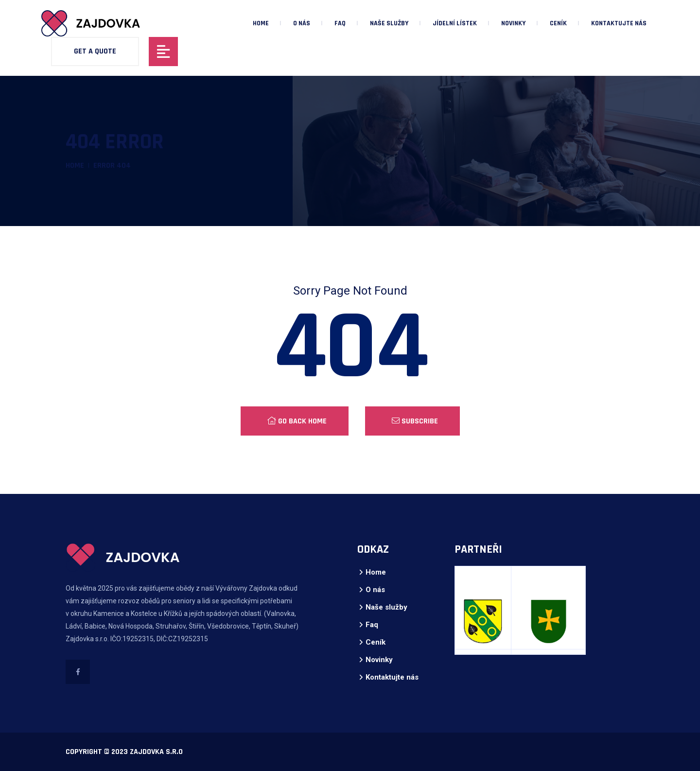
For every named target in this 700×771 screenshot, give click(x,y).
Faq (340, 23)
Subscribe (415, 421)
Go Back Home (297, 421)
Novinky (513, 23)
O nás (302, 23)
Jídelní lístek (455, 23)
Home (261, 23)
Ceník (558, 23)
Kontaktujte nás (619, 23)
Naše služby (389, 23)
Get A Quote (95, 51)
